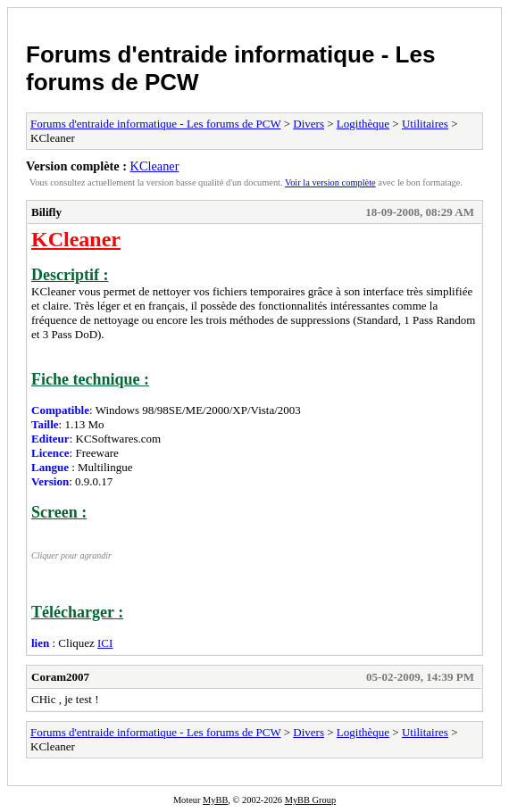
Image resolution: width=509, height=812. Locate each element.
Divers (309, 124)
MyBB (215, 800)
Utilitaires (425, 124)
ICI (105, 643)
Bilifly (46, 212)
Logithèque (363, 124)
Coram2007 (60, 677)
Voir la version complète (330, 182)
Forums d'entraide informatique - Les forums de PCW (155, 124)
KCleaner (155, 166)
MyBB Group (310, 800)
